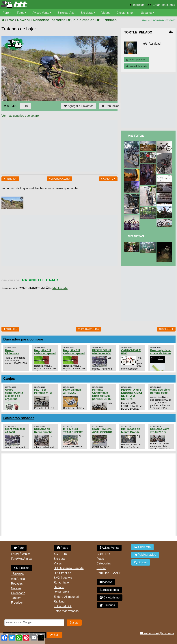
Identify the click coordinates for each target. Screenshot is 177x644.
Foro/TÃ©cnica (21, 554)
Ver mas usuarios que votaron (21, 116)
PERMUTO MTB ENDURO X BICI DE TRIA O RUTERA (132, 394)
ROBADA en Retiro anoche (43, 430)
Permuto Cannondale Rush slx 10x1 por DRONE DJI (102, 394)
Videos (106, 13)
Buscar (101, 568)
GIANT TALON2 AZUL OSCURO (102, 430)
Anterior (10, 179)
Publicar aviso (145, 555)
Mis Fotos (136, 136)
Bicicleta (22, 568)
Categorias (104, 563)
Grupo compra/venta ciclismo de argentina (14, 394)
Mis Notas (136, 236)
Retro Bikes (61, 592)
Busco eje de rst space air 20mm (161, 352)
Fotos (21, 13)
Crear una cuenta (164, 5)
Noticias (16, 588)
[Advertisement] (68, 146)
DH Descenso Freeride (69, 568)
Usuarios (147, 13)
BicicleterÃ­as (66, 13)
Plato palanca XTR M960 (72, 391)
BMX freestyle (63, 578)
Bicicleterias (109, 590)
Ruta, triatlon (62, 582)
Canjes (9, 379)
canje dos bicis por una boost (160, 391)
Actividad (155, 44)
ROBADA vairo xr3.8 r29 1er (160, 430)
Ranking (59, 601)
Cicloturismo (125, 13)
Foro (6, 13)
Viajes (58, 563)
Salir (55, 635)
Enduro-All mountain (67, 597)
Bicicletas (87, 13)
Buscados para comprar (23, 339)
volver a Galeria (59, 179)
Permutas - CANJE (109, 573)
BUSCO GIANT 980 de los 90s (102, 352)
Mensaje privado (136, 60)
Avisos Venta (41, 13)
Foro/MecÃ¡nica (21, 559)
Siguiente (108, 179)
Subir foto (142, 547)
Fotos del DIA (63, 606)
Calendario (18, 593)
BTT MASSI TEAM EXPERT (73, 430)
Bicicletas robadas (19, 418)
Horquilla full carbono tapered (45, 352)
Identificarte (60, 288)
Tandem (16, 598)
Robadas (17, 584)
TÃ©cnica (17, 574)
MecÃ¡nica (18, 579)
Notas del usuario (136, 66)
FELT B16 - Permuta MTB (43, 391)
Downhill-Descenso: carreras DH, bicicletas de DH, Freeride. (67, 20)
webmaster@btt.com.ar (157, 633)
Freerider (17, 603)
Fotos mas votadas (66, 611)
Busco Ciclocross (12, 352)
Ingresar (139, 5)
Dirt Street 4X (63, 573)
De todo (59, 587)
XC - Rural (61, 554)
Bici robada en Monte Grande (131, 430)
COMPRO (103, 554)
